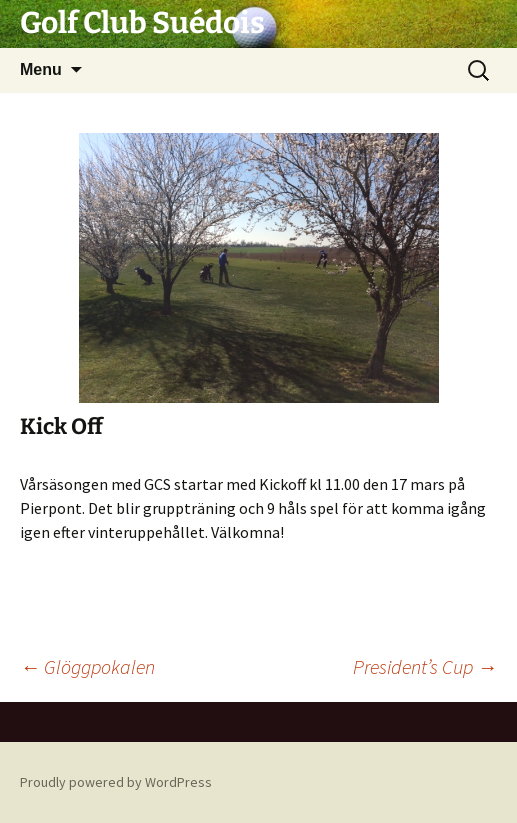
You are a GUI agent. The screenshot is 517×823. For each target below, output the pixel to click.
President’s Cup (425, 666)
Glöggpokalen (87, 666)
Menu (41, 69)
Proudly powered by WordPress (116, 782)
